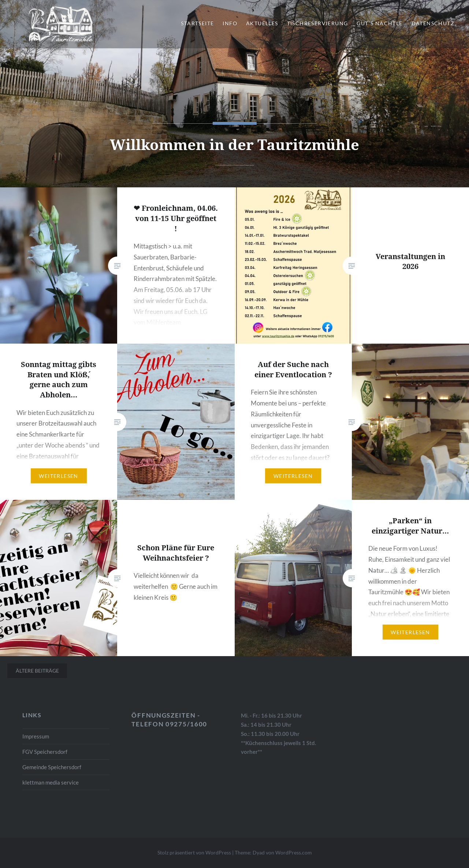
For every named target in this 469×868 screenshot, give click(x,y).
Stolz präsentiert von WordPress (194, 852)
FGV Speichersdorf (45, 752)
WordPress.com (294, 852)
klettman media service (51, 782)
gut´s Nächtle (379, 23)
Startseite (197, 23)
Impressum (36, 736)
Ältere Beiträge (37, 671)
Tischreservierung (318, 23)
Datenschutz (433, 23)
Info (230, 23)
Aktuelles (262, 23)
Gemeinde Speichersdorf (52, 767)
